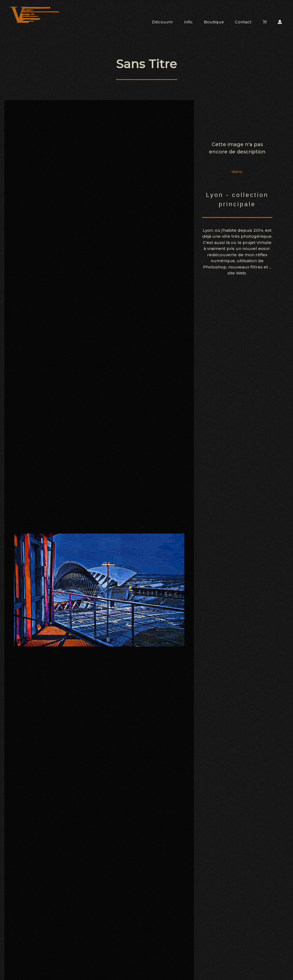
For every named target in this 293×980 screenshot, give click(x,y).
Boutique (214, 22)
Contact (243, 22)
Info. (188, 22)
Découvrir (163, 22)
